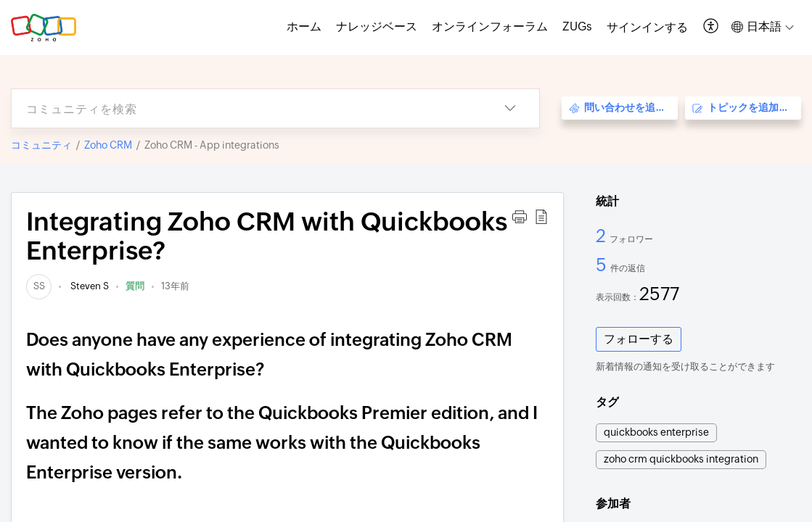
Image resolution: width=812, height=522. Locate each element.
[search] (246, 108)
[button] (711, 27)
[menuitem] (647, 28)
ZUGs (577, 26)
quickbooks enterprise (656, 432)
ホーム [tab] (304, 26)
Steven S (89, 286)
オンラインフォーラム (490, 26)
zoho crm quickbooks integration (681, 459)
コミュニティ (41, 145)
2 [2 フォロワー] (603, 236)
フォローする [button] (639, 339)
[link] (39, 286)
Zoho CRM (108, 145)
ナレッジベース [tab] (377, 26)
